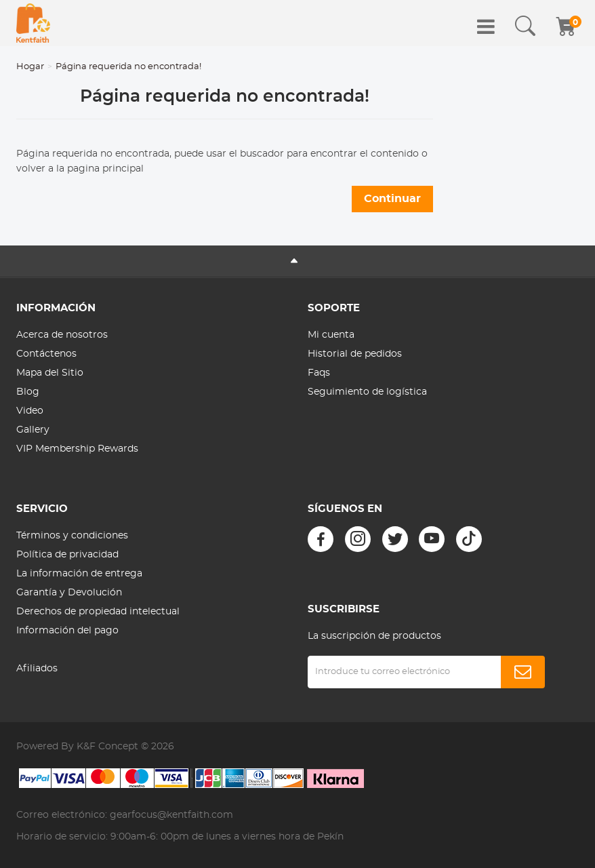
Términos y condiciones (72, 536)
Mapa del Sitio (50, 373)
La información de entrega (79, 574)
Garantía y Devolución (69, 593)
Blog (28, 392)
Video (30, 411)
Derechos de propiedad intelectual (98, 612)
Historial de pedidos (355, 354)
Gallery (33, 430)
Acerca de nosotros (62, 335)
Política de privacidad (67, 555)
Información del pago (67, 631)
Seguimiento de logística (367, 392)
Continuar (392, 199)
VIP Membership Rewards (77, 449)
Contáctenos (46, 354)
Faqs (319, 373)
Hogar (30, 67)
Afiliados (37, 669)
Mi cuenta (331, 335)
